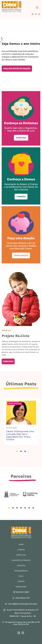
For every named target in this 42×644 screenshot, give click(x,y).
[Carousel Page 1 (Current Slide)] (17, 451)
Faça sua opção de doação (17, 69)
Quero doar (21, 587)
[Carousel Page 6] (29, 508)
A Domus (21, 550)
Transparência (21, 571)
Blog (21, 576)
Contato (21, 581)
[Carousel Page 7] (33, 508)
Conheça (21, 197)
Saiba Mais (21, 138)
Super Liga (21, 555)
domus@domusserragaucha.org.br (21, 604)
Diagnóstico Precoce (21, 560)
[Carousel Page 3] (25, 451)
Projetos (21, 566)
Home (21, 544)
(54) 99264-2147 (21, 598)
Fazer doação (21, 255)
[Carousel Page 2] (21, 451)
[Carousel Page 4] (21, 508)
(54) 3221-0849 (21, 592)
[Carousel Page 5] (25, 508)
